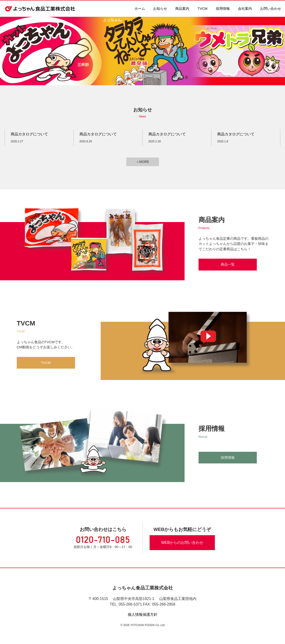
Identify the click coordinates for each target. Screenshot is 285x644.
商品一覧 (228, 264)
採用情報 (223, 9)
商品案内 (182, 9)
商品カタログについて (29, 134)
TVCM (203, 9)
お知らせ (160, 9)
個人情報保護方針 (143, 615)
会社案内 (245, 9)
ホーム (140, 9)
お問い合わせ (271, 9)
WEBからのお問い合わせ (182, 543)
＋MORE (143, 162)
